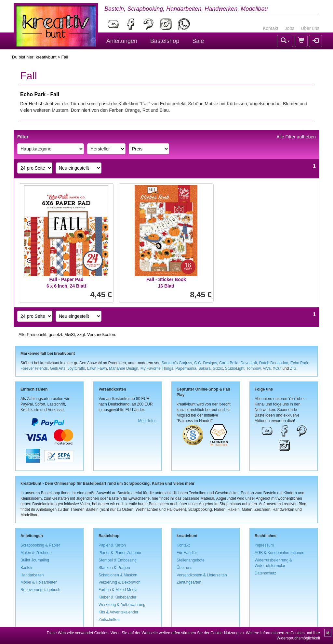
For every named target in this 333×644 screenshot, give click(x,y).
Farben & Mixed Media (118, 590)
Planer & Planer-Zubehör (120, 553)
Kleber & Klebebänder (117, 597)
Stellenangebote (191, 560)
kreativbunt (46, 57)
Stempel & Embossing (118, 560)
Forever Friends (34, 368)
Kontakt (270, 28)
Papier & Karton (112, 545)
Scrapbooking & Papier (40, 545)
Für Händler (187, 553)
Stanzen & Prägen (114, 568)
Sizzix (218, 368)
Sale (198, 41)
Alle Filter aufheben (296, 137)
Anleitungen (122, 41)
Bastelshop (165, 41)
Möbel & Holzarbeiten (39, 582)
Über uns (310, 28)
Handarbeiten (32, 575)
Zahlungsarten (189, 582)
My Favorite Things (157, 368)
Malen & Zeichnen (36, 553)
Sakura (205, 368)
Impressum (264, 545)
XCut (277, 368)
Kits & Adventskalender (118, 612)
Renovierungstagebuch (40, 590)
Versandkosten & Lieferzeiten (202, 575)
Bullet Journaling (35, 560)
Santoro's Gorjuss (177, 363)
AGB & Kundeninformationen (280, 553)
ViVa (267, 368)
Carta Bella (229, 363)
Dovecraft (249, 363)
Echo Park (299, 363)
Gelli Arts (58, 368)
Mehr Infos (147, 421)
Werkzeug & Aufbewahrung (122, 605)
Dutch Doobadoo (274, 363)
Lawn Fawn (97, 368)
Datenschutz (265, 573)
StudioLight (235, 368)
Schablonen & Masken (118, 575)
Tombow (254, 368)
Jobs (290, 28)
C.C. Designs (206, 363)
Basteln (27, 568)
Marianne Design (124, 368)
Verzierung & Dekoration (120, 582)
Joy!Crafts (76, 368)
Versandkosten (101, 335)
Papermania (186, 368)
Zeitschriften (109, 620)
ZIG (293, 368)
